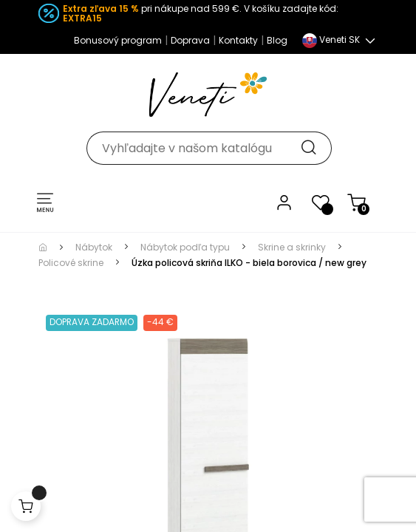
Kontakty (238, 40)
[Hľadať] (208, 148)
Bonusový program (118, 40)
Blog (277, 40)
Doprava (190, 40)
